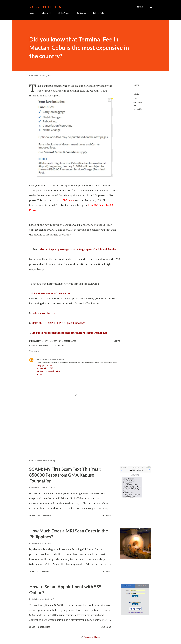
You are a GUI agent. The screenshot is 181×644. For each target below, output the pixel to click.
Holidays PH (46, 13)
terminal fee (138, 109)
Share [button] (136, 85)
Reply (39, 375)
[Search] (141, 7)
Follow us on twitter (43, 313)
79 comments (44, 571)
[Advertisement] (71, 429)
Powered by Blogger (91, 637)
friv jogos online (44, 365)
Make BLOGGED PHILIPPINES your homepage (58, 323)
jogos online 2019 (45, 368)
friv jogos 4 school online (48, 371)
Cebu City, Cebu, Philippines (52, 345)
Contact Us (81, 13)
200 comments (44, 515)
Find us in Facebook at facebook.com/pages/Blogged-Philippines (70, 333)
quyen (39, 359)
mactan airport (139, 102)
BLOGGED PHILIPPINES (45, 7)
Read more (106, 515)
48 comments (44, 627)
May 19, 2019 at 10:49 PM (54, 359)
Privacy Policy (99, 13)
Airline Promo (64, 13)
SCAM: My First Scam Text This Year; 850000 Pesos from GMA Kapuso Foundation (65, 475)
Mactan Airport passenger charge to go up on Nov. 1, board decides (78, 249)
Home (31, 13)
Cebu (135, 99)
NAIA (135, 106)
